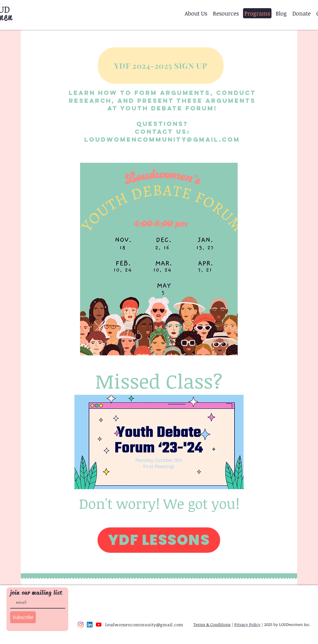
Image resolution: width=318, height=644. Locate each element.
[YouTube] (99, 625)
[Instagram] (81, 625)
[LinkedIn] (90, 625)
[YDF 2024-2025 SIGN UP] (161, 65)
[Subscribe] (23, 617)
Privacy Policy (247, 624)
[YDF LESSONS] (159, 540)
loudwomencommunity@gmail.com (162, 140)
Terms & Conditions (212, 624)
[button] (196, 13)
